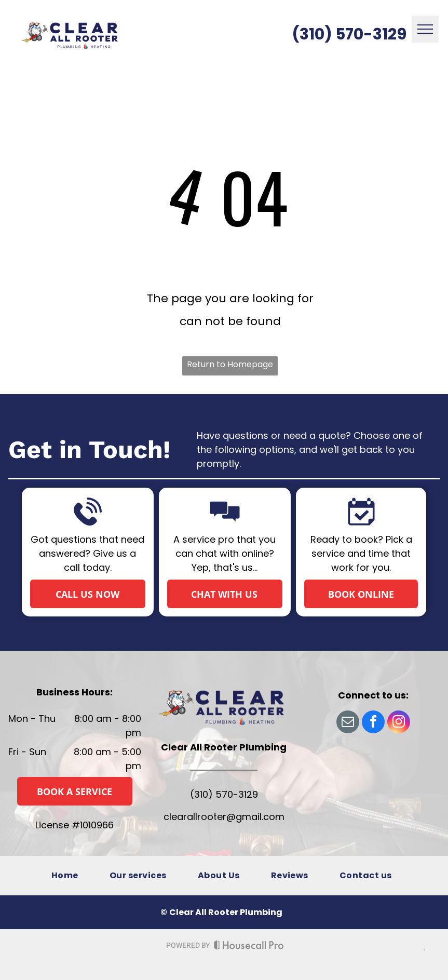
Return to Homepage (230, 364)
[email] (348, 723)
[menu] (425, 29)
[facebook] (373, 723)
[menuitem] (65, 875)
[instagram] (399, 723)
